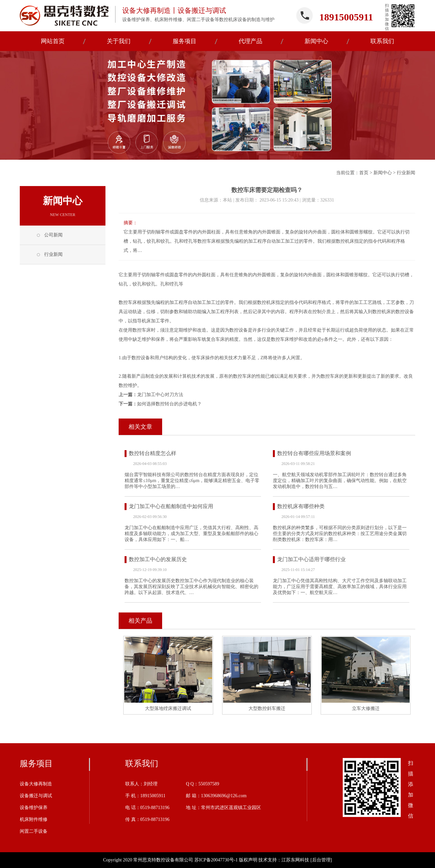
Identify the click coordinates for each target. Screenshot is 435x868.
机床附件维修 (34, 819)
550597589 (209, 784)
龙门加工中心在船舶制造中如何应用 (171, 506)
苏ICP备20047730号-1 (216, 860)
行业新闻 (406, 173)
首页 (364, 173)
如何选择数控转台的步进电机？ (169, 404)
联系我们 (142, 763)
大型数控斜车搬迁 (267, 708)
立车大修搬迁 (366, 708)
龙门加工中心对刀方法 (160, 395)
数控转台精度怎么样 (153, 453)
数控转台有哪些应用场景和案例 (314, 453)
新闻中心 (383, 173)
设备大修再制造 (36, 784)
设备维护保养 (34, 808)
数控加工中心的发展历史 (158, 559)
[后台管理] (321, 860)
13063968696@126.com (224, 796)
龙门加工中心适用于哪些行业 (311, 559)
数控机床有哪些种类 (301, 506)
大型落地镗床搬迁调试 (168, 708)
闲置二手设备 (34, 831)
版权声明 (248, 860)
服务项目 (36, 763)
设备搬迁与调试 (36, 796)
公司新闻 (53, 235)
